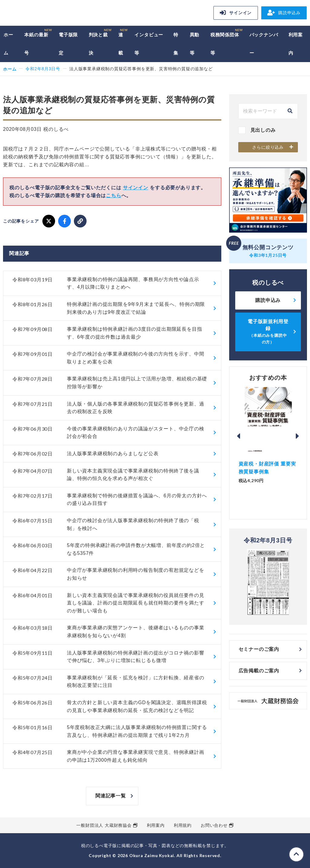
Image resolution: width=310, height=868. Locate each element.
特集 (176, 44)
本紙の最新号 (36, 44)
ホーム (8, 44)
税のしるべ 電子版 (45, 14)
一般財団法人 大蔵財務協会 (104, 825)
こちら (114, 195)
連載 (121, 44)
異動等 (195, 44)
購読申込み (284, 13)
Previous (239, 436)
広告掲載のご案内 (259, 671)
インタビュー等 (149, 44)
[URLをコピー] (80, 221)
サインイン (236, 13)
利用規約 (183, 825)
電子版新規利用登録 (268, 332)
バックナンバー (264, 44)
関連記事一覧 (111, 796)
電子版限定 (68, 44)
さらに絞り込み (268, 147)
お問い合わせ (214, 825)
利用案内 (296, 44)
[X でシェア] (49, 221)
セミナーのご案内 (259, 649)
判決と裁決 (98, 44)
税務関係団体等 (225, 44)
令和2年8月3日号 (43, 69)
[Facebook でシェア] (64, 221)
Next (298, 436)
